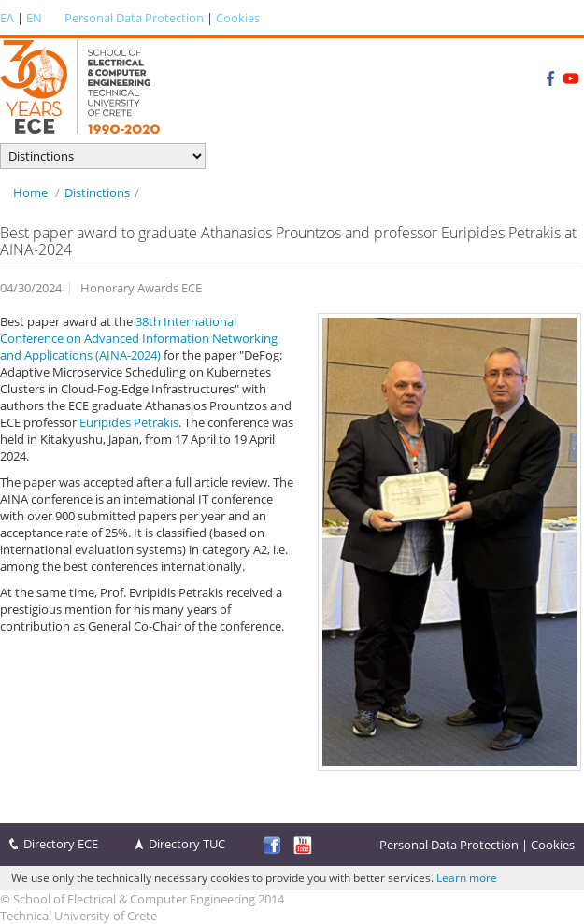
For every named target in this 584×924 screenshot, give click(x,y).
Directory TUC (187, 844)
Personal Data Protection (134, 18)
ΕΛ (7, 18)
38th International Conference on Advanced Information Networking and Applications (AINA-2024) (139, 338)
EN (34, 18)
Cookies (238, 18)
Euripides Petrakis (129, 422)
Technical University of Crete (78, 916)
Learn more (467, 878)
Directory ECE (61, 844)
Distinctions (97, 192)
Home (30, 192)
